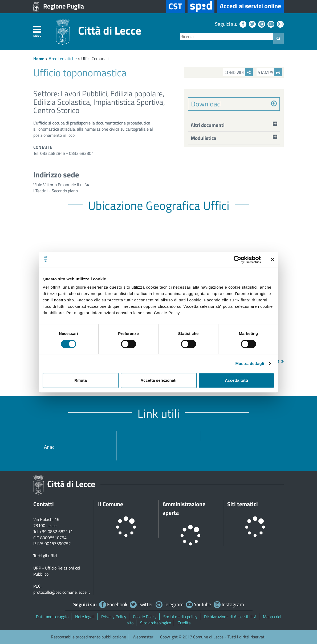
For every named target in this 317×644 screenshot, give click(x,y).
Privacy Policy (114, 617)
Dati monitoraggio (52, 617)
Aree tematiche (63, 59)
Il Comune (111, 504)
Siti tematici (243, 504)
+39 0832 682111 (56, 531)
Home (39, 59)
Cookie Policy (145, 617)
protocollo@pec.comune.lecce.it (62, 592)
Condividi (239, 72)
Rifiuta (81, 380)
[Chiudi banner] (273, 260)
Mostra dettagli (250, 363)
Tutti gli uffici (45, 556)
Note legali (85, 617)
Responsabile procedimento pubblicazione (88, 637)
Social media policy (180, 617)
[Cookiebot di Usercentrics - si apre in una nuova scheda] (237, 260)
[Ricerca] (227, 37)
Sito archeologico (156, 623)
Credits (184, 623)
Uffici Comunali (95, 59)
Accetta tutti (236, 380)
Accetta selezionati (158, 380)
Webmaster (143, 637)
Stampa (270, 72)
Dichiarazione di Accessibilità (230, 617)
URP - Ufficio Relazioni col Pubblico (57, 571)
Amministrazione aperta (184, 508)
